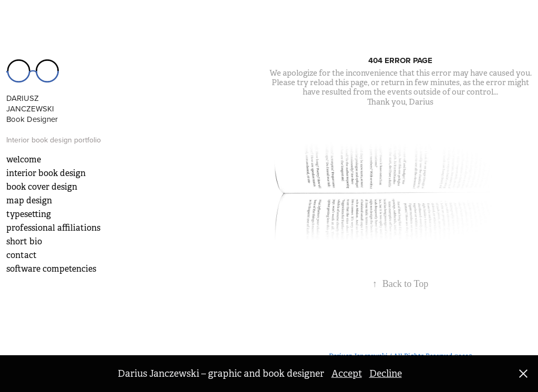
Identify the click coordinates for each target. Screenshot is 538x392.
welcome (24, 159)
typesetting (29, 214)
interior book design (46, 173)
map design (29, 200)
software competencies (51, 269)
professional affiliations (53, 228)
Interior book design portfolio (54, 140)
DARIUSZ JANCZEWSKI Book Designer (32, 109)
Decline (386, 374)
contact (22, 255)
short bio (24, 241)
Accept (347, 374)
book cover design (42, 187)
